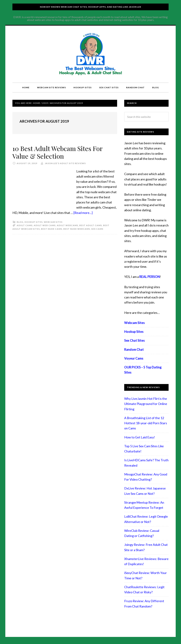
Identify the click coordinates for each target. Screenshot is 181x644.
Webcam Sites (53, 222)
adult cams (25, 225)
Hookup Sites (34, 222)
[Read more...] (83, 213)
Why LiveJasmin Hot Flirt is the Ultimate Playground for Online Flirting (146, 404)
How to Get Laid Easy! (140, 437)
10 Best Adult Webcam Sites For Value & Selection (57, 152)
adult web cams (45, 225)
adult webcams (67, 225)
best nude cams (52, 229)
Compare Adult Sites (90, 54)
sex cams (97, 229)
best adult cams (91, 225)
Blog (20, 222)
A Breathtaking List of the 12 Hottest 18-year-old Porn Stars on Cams (146, 423)
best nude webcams (77, 229)
